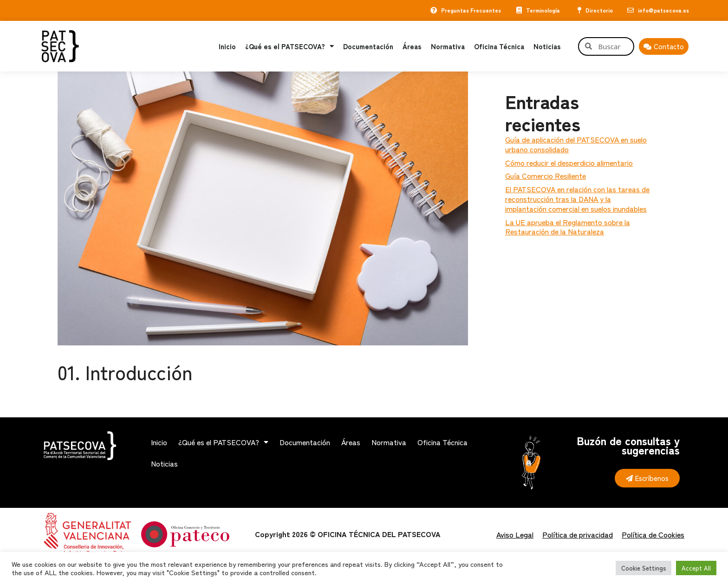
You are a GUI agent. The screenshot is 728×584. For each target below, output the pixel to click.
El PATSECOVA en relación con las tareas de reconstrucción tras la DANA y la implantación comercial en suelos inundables (577, 199)
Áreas (412, 46)
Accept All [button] (696, 568)
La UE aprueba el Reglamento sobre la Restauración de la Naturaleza (568, 227)
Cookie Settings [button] (643, 568)
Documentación (368, 46)
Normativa (448, 46)
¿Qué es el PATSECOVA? (289, 46)
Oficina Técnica (499, 46)
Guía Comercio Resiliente (546, 175)
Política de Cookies (653, 534)
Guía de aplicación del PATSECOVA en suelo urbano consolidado (576, 144)
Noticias (547, 46)
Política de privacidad (578, 534)
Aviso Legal (515, 534)
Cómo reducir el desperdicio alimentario (569, 162)
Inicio (227, 46)
